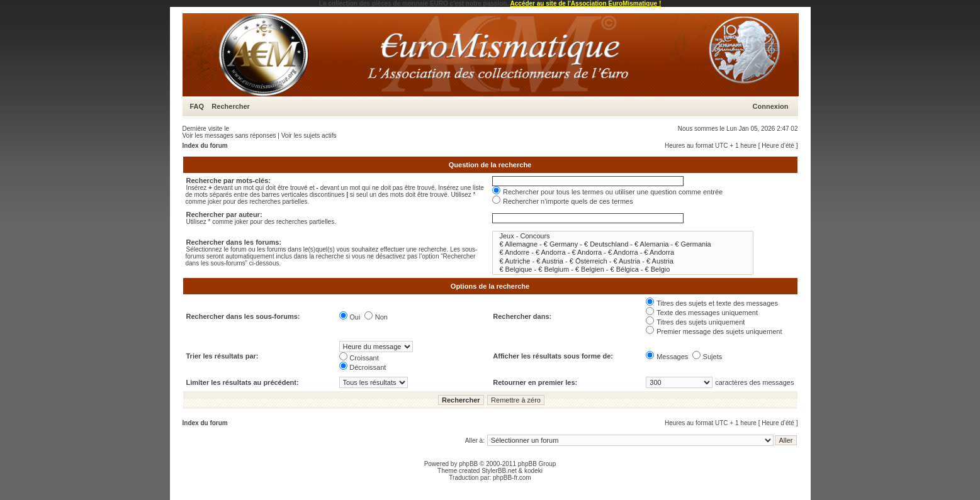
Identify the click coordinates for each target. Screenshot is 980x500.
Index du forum (205, 146)
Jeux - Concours (622, 236)
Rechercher (231, 106)
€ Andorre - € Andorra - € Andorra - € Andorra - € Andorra (622, 253)
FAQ (197, 106)
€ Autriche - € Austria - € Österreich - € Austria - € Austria (622, 261)
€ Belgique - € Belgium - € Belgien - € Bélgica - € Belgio (622, 269)
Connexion (771, 106)
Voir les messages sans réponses (229, 136)
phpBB (468, 464)
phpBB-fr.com (512, 478)
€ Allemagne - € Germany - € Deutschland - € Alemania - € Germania (622, 244)
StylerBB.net (499, 471)
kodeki (533, 471)
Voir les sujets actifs (309, 136)
